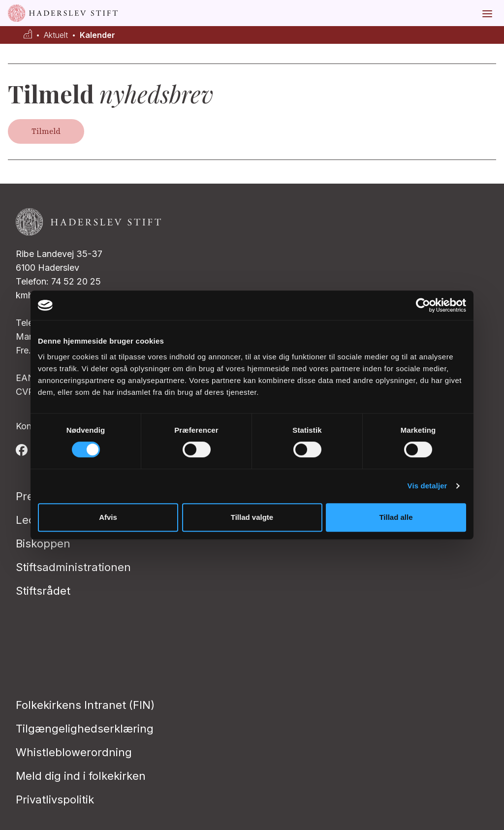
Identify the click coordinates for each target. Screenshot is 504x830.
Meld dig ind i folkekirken (81, 776)
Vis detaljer (427, 486)
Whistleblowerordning (74, 752)
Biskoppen (43, 543)
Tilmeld (46, 131)
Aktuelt (56, 35)
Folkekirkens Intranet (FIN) (85, 705)
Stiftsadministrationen (73, 567)
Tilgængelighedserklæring (85, 729)
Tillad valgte (252, 517)
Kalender (97, 35)
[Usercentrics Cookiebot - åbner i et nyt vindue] (423, 305)
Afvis (108, 517)
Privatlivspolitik (55, 799)
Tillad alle (396, 517)
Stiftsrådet (43, 591)
